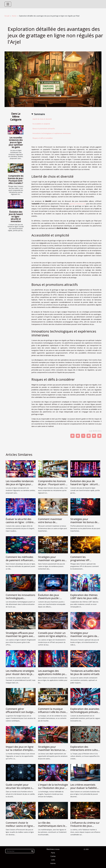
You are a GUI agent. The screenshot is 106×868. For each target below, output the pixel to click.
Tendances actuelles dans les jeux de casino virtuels (85, 672)
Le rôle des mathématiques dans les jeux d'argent (52, 826)
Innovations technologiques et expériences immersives (52, 133)
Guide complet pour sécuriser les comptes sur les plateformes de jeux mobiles (20, 789)
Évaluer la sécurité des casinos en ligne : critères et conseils (20, 522)
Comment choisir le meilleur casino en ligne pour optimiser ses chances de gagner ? (19, 827)
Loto (53, 860)
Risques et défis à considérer (43, 138)
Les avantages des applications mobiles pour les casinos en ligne (53, 674)
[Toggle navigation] (8, 4)
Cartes (53, 856)
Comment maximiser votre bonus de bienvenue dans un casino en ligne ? (53, 524)
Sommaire (39, 114)
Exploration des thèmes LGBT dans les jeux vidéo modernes (84, 598)
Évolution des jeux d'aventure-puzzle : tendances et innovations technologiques (53, 600)
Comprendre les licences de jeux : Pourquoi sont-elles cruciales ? (16, 179)
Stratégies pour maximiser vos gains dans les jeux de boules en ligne (85, 638)
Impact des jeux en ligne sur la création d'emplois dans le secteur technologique (20, 751)
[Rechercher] (20, 851)
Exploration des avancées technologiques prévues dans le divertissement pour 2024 (85, 714)
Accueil (7, 16)
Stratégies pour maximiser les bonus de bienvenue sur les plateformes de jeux (84, 524)
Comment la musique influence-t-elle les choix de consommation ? (52, 712)
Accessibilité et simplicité (41, 124)
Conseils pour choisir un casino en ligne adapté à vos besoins (52, 636)
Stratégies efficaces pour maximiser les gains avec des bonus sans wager (20, 636)
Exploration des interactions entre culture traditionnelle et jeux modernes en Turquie (85, 751)
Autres (14, 16)
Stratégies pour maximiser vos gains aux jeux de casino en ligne (52, 560)
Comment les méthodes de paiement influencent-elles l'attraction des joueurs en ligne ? (20, 562)
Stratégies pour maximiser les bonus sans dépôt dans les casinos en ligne (53, 751)
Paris (53, 853)
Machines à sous (53, 849)
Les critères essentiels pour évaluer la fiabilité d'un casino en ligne (84, 788)
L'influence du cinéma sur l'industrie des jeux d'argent (85, 826)
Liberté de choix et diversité (42, 119)
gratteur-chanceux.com (78, 204)
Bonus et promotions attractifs (44, 129)
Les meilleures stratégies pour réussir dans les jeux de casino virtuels (20, 674)
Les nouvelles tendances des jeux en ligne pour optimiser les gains (16, 142)
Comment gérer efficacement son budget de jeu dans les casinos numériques (20, 714)
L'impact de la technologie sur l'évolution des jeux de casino (53, 788)
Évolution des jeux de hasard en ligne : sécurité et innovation (16, 217)
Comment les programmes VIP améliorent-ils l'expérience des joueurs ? (85, 562)
